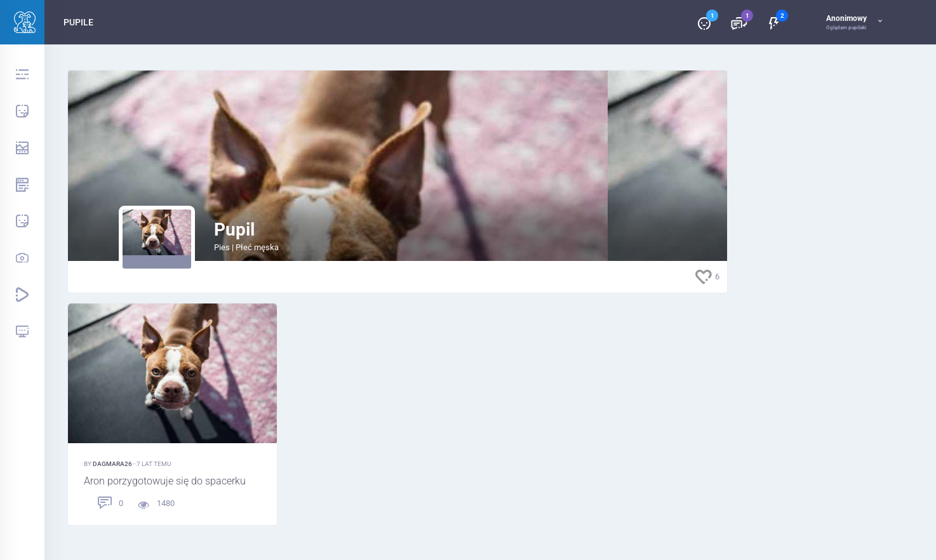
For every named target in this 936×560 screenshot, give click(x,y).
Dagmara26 (113, 464)
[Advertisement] (821, 260)
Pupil (234, 230)
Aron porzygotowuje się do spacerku (165, 482)
